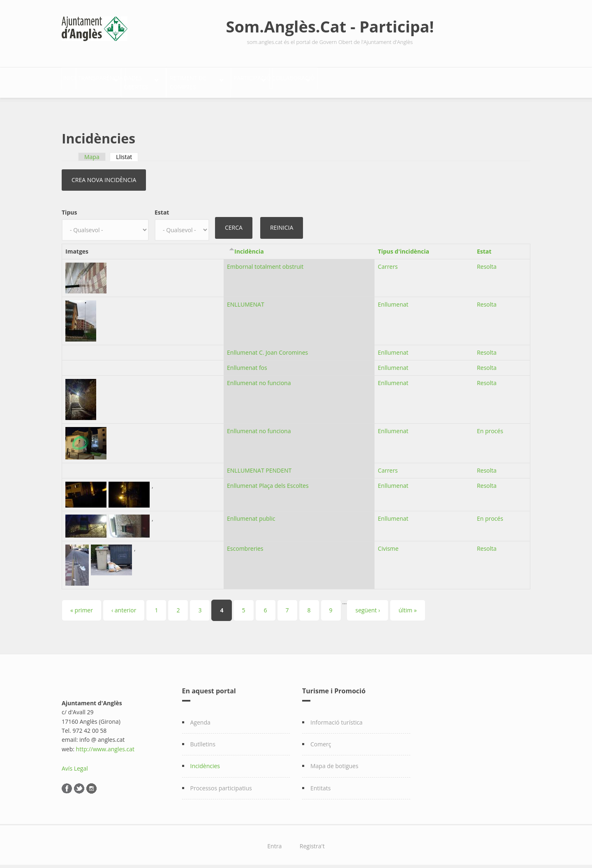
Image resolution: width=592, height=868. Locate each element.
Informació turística (336, 717)
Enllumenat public (251, 514)
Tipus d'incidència (404, 247)
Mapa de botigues (334, 761)
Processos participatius (221, 783)
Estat (162, 207)
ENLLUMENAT (246, 300)
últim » (407, 605)
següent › (368, 605)
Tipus (69, 207)
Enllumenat (393, 300)
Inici (77, 80)
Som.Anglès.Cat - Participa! (330, 26)
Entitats (320, 783)
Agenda (200, 717)
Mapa (92, 152)
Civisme (388, 544)
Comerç (321, 739)
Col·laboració (426, 80)
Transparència (125, 80)
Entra (274, 841)
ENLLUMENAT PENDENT (259, 465)
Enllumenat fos (247, 363)
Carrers (388, 262)
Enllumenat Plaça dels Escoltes (268, 481)
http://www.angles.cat (105, 744)
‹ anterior (124, 605)
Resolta (487, 262)
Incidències (205, 761)
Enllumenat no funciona (259, 378)
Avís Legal (75, 763)
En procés (490, 426)
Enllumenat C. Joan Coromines (267, 348)
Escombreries (245, 544)
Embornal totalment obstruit (265, 262)
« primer (82, 605)
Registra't (312, 841)
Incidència (249, 247)
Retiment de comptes (279, 80)
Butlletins (203, 739)
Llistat (127, 152)
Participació (358, 80)
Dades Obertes (198, 80)
